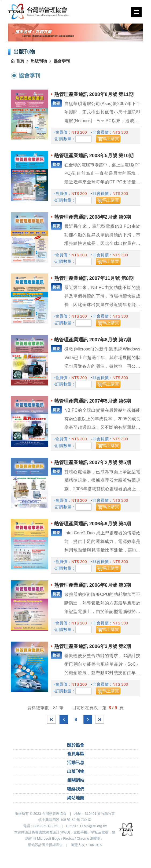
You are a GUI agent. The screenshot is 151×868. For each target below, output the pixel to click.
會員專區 (76, 755)
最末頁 (100, 721)
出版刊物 (39, 62)
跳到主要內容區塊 (1, 0)
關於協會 (76, 746)
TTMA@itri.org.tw (93, 828)
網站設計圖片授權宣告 (45, 846)
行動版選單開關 (138, 13)
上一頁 (64, 721)
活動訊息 (76, 764)
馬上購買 (111, 140)
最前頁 (51, 721)
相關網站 (76, 782)
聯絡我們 (76, 790)
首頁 (20, 62)
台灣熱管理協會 (41, 12)
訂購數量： (65, 140)
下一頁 (88, 721)
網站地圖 (76, 799)
